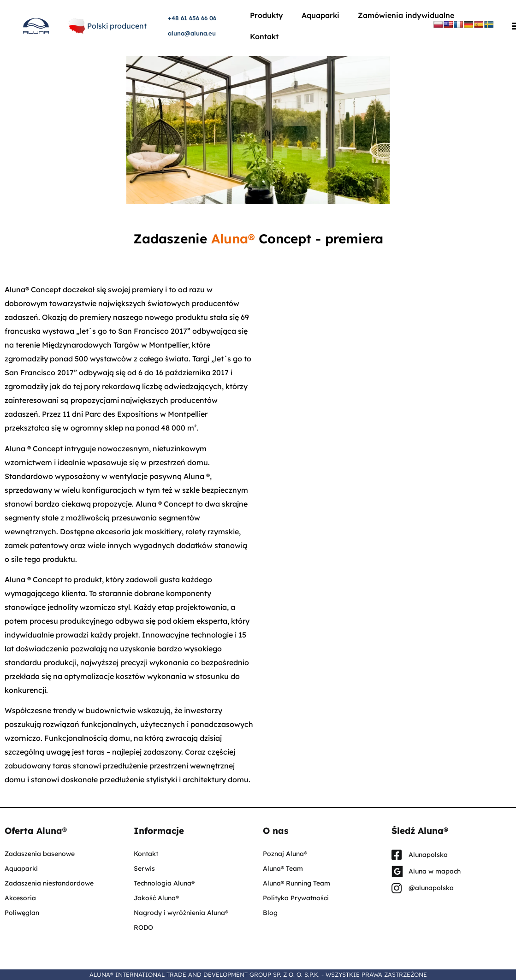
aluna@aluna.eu (192, 33)
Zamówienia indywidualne (406, 15)
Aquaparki (320, 15)
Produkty (267, 15)
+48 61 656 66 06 (192, 18)
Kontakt (264, 36)
